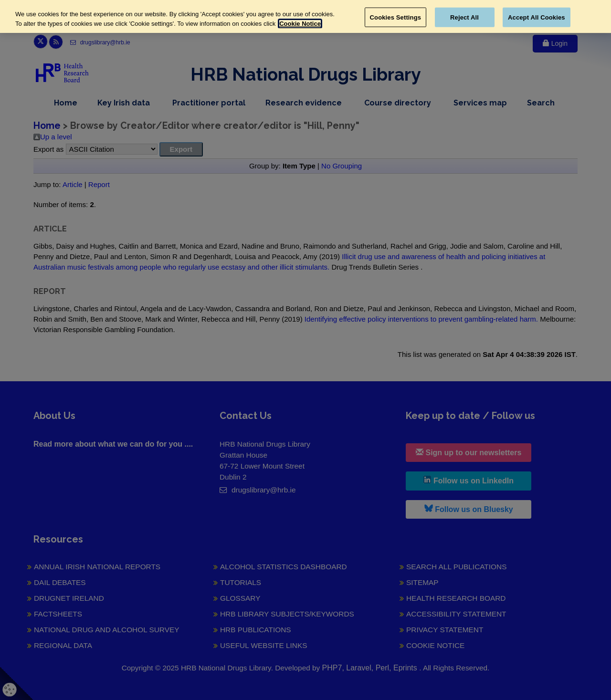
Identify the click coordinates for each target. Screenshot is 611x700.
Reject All (464, 17)
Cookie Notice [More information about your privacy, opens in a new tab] (300, 24)
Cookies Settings (396, 17)
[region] (305, 16)
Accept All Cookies (537, 17)
